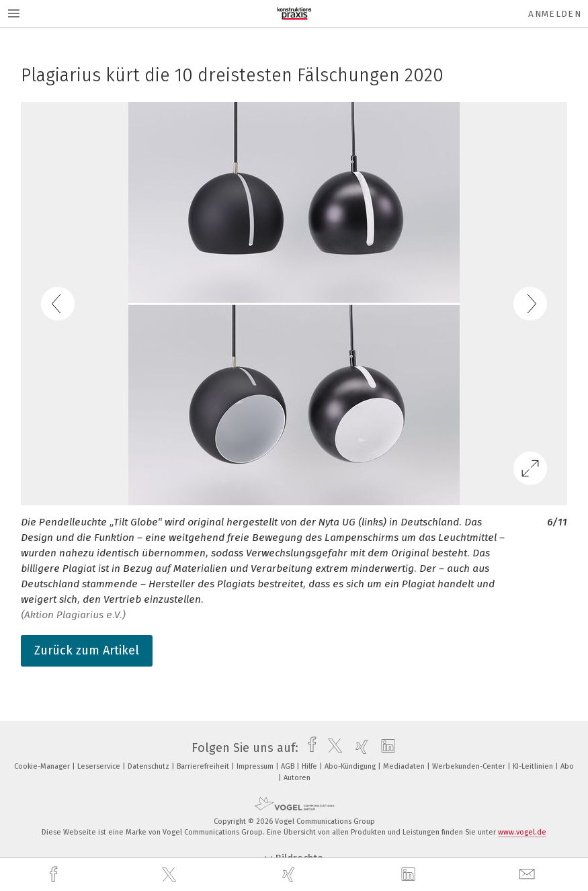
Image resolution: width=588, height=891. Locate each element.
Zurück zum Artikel (87, 650)
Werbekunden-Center (470, 766)
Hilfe (310, 766)
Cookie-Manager (43, 766)
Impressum (256, 766)
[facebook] (55, 875)
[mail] (529, 875)
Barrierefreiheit (204, 766)
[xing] (290, 875)
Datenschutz (150, 766)
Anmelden (555, 14)
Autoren (297, 778)
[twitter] (171, 875)
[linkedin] (410, 875)
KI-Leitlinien (534, 766)
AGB (289, 766)
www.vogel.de (522, 832)
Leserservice (100, 766)
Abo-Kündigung (351, 766)
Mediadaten (405, 766)
